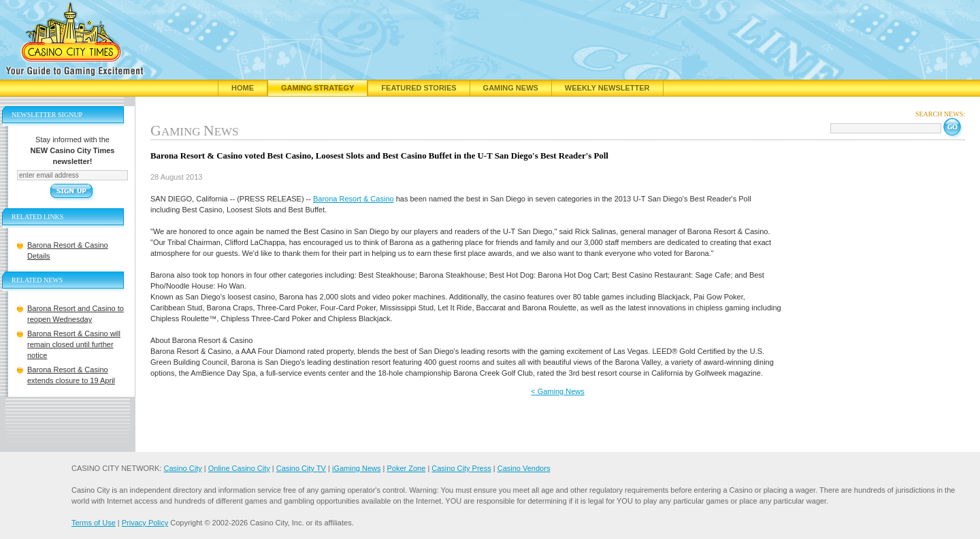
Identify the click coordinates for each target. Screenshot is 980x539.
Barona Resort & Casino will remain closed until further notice (74, 344)
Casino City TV (301, 468)
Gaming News (511, 88)
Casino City (182, 468)
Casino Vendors (524, 468)
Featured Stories (419, 88)
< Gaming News (558, 391)
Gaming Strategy (317, 88)
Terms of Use (94, 523)
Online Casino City (239, 468)
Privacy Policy (145, 523)
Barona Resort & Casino (354, 199)
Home (243, 88)
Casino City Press (461, 468)
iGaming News (357, 468)
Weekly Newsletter (607, 88)
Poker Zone (406, 468)
